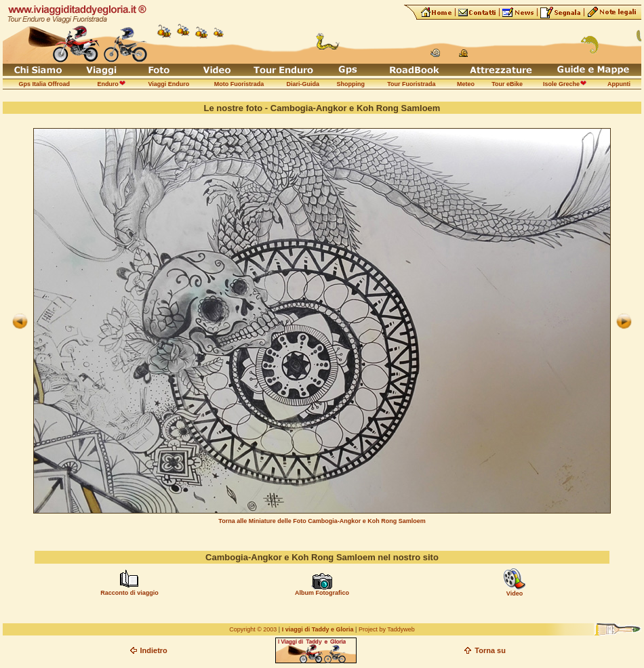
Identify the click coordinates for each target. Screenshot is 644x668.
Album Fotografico (322, 593)
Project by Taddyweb (387, 629)
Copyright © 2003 (253, 629)
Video (515, 593)
